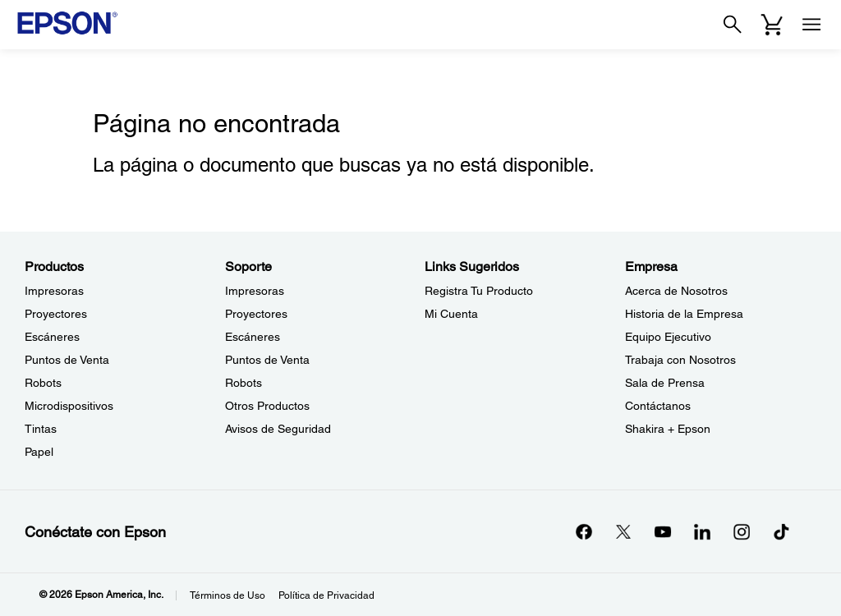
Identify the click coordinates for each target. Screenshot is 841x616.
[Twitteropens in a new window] (623, 531)
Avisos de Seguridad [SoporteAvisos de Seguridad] (278, 429)
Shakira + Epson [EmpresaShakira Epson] (668, 429)
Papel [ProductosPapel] (39, 452)
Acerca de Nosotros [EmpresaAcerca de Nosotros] (676, 291)
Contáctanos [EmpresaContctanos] (658, 406)
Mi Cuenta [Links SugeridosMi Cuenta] (451, 314)
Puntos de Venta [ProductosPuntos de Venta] (67, 360)
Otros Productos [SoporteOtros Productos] (267, 406)
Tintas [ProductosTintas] (41, 429)
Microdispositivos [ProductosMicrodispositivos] (69, 406)
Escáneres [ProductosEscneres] (52, 337)
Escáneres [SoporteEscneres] (253, 337)
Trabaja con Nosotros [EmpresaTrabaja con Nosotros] (680, 360)
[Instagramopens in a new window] (742, 531)
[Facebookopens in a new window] (584, 531)
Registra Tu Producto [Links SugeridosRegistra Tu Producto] (479, 291)
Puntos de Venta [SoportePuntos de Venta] (267, 360)
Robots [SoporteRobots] (244, 383)
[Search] (733, 25)
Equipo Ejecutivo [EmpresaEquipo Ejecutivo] (668, 337)
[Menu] (811, 25)
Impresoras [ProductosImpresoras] (54, 291)
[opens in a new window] (781, 531)
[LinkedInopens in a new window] (702, 531)
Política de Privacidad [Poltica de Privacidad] (326, 595)
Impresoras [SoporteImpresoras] (255, 291)
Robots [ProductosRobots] (43, 383)
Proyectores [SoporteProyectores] (256, 314)
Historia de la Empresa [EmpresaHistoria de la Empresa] (684, 314)
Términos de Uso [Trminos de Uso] (227, 595)
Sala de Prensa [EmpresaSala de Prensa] (665, 383)
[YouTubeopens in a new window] (663, 531)
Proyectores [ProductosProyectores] (56, 314)
